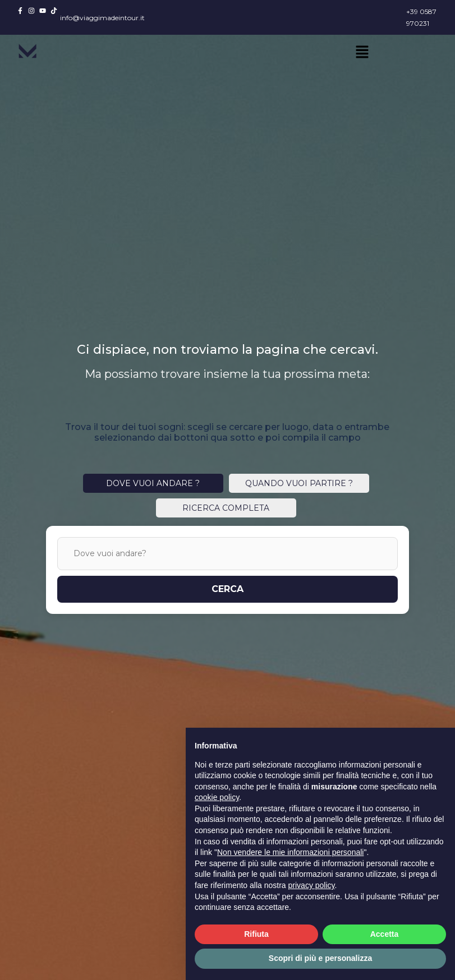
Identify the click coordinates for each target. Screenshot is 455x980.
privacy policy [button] (312, 885)
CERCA (227, 589)
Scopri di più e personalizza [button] (320, 958)
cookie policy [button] (217, 797)
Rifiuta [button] (256, 934)
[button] (362, 53)
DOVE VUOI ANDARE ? (153, 483)
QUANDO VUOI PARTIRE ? (299, 483)
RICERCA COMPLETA (226, 508)
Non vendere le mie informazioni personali (290, 852)
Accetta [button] (385, 934)
